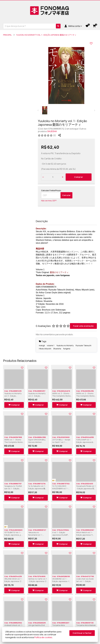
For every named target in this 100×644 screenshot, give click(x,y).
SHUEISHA (52, 131)
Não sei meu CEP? (49, 201)
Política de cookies (43, 637)
